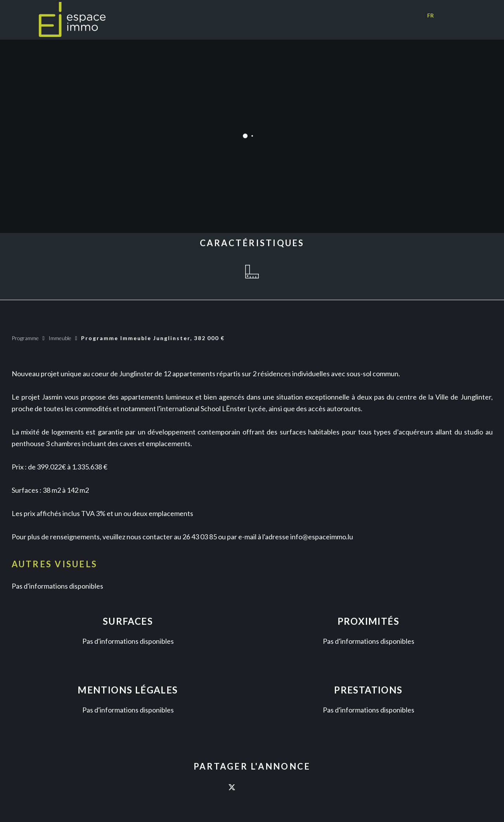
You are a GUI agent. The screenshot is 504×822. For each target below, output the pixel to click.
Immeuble (60, 338)
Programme (25, 338)
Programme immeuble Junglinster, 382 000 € (153, 338)
